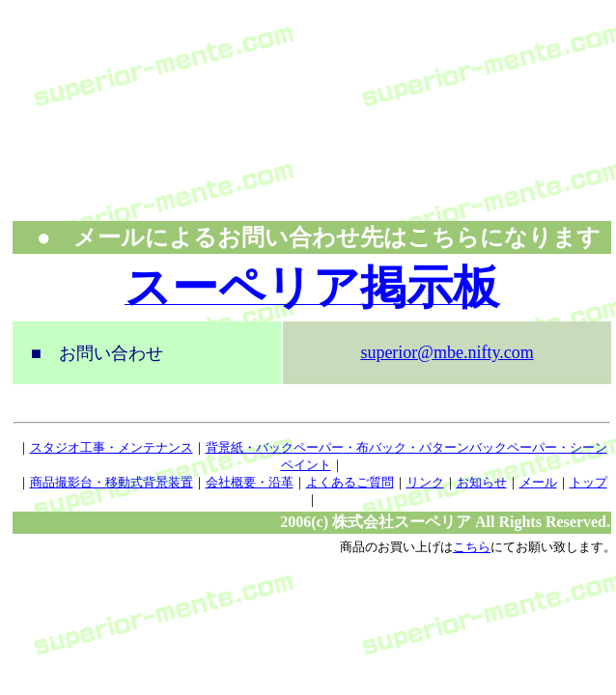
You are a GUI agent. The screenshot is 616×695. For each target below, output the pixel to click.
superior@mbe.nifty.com (447, 352)
